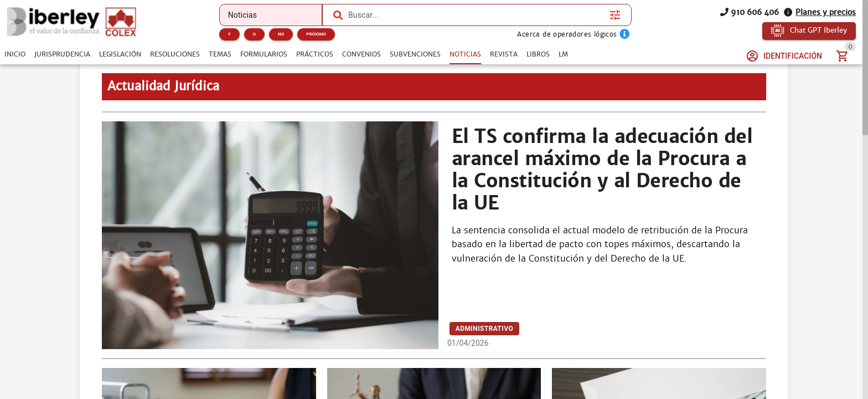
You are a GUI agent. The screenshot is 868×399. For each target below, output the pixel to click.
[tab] (15, 54)
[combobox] (476, 15)
